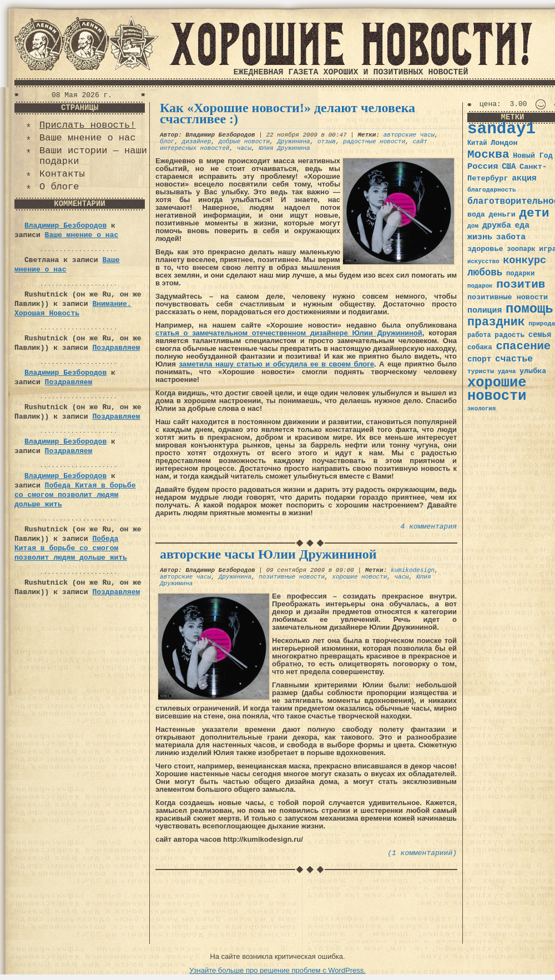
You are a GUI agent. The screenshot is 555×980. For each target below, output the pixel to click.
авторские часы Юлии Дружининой (268, 554)
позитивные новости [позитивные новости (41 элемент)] (508, 297)
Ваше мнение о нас (87, 138)
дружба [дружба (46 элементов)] (497, 225)
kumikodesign (413, 570)
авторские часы (409, 135)
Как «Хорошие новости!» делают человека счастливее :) (287, 113)
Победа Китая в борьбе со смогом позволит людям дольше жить (75, 495)
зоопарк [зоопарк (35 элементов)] (521, 249)
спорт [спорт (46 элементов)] (479, 359)
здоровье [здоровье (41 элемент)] (485, 249)
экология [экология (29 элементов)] (481, 409)
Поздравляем (116, 348)
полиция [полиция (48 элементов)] (485, 310)
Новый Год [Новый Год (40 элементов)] (533, 156)
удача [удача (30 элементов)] (507, 371)
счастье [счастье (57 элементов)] (514, 359)
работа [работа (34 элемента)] (479, 335)
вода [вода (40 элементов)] (476, 215)
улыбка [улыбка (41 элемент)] (533, 371)
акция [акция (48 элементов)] (524, 178)
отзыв (327, 142)
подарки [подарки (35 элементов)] (520, 274)
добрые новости (244, 142)
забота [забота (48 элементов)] (511, 237)
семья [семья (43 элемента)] (540, 335)
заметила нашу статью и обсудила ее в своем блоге (276, 364)
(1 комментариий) (422, 853)
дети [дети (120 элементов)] (534, 213)
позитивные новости (292, 577)
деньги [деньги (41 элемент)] (502, 215)
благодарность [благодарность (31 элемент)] (492, 190)
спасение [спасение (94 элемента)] (523, 346)
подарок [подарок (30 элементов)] (480, 286)
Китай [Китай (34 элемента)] (477, 143)
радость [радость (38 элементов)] (509, 335)
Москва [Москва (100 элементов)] (488, 155)
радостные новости (374, 142)
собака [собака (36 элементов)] (480, 348)
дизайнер (197, 142)
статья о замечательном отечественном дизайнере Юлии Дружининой (289, 333)
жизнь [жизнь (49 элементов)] (480, 237)
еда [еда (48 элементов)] (522, 225)
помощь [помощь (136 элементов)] (529, 309)
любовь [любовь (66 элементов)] (485, 273)
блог (167, 142)
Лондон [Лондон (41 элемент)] (504, 143)
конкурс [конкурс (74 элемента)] (524, 261)
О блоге (59, 187)
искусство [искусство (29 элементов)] (483, 262)
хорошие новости (359, 577)
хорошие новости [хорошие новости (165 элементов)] (497, 390)
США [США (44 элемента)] (509, 167)
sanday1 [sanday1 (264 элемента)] (501, 129)
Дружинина (293, 142)
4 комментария (429, 527)
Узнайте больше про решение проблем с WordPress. (277, 970)
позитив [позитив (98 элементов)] (521, 285)
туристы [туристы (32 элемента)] (481, 371)
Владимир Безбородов (65, 226)
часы (244, 148)
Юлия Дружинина (284, 148)
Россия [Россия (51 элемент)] (483, 167)
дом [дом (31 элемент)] (473, 226)
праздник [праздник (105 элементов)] (496, 322)
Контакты (62, 174)
